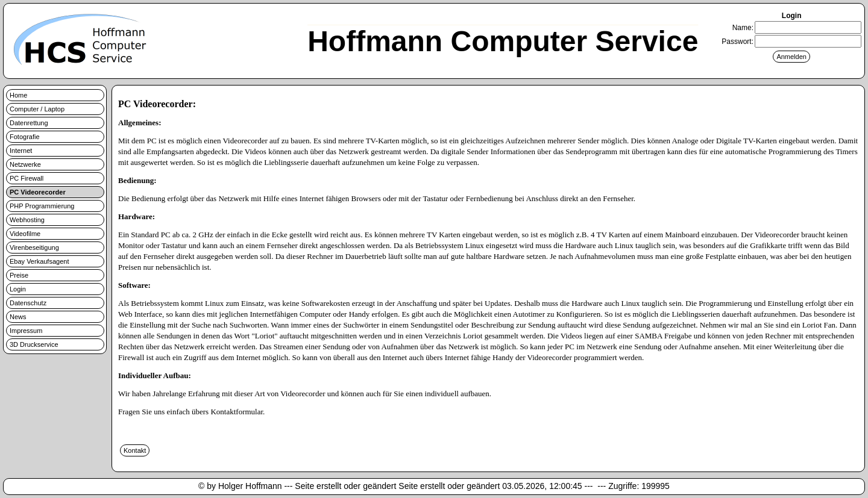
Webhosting (27, 220)
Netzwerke (25, 164)
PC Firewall (27, 178)
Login (18, 289)
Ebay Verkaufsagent (39, 261)
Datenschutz (28, 303)
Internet (21, 151)
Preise (19, 275)
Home (18, 95)
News (18, 317)
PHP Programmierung (42, 206)
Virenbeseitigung (34, 247)
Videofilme (25, 234)
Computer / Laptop (37, 109)
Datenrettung (29, 123)
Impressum (26, 331)
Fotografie (25, 137)
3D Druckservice (34, 344)
